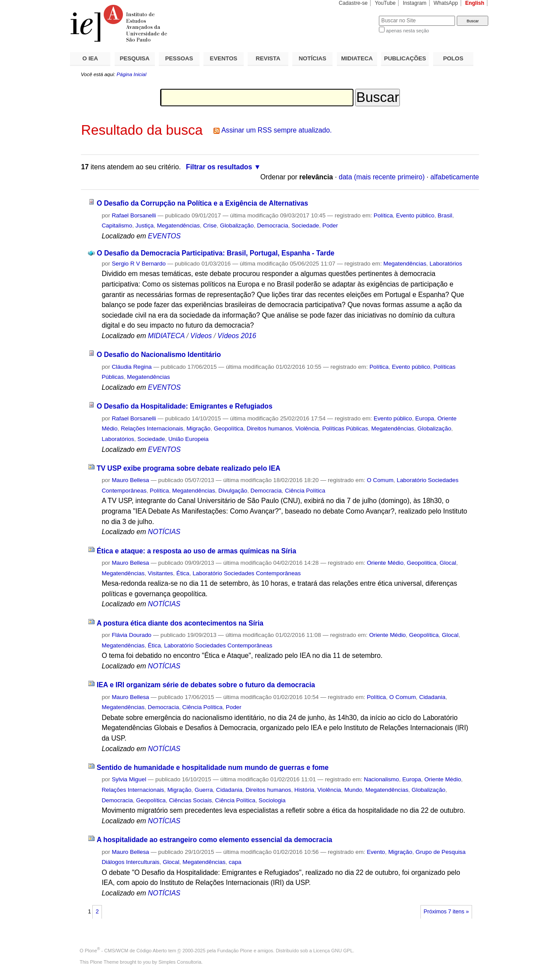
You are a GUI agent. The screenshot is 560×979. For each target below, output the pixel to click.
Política (383, 215)
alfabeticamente (455, 177)
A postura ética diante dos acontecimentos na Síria (180, 623)
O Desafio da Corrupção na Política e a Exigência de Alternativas (202, 203)
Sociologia (272, 800)
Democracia (272, 226)
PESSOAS (179, 58)
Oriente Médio (385, 563)
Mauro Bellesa (130, 480)
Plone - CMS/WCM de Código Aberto (126, 951)
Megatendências (178, 226)
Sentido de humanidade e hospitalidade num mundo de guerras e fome (213, 767)
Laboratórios (446, 264)
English (475, 3)
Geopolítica (229, 428)
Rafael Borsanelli (134, 215)
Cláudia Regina (131, 367)
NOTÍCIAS (313, 58)
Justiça (145, 226)
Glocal (448, 563)
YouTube (385, 3)
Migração (198, 428)
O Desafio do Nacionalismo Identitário (159, 355)
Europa (425, 418)
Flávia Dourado (131, 635)
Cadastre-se (353, 3)
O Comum (380, 480)
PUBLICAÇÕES (405, 58)
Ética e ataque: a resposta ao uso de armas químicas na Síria (196, 551)
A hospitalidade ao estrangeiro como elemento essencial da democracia (214, 840)
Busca (358, 16)
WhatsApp (446, 3)
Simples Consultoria (180, 962)
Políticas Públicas (345, 428)
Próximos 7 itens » (446, 912)
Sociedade (305, 226)
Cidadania (432, 697)
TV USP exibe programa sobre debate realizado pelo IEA (189, 468)
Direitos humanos (269, 428)
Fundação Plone (235, 951)
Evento (376, 852)
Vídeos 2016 (237, 336)
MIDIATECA (357, 58)
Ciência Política (305, 491)
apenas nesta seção (407, 31)
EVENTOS (224, 58)
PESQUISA (135, 58)
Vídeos (201, 336)
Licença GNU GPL (333, 951)
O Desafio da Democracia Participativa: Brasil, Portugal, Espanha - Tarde (215, 253)
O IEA (90, 58)
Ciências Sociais (190, 800)
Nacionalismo (381, 779)
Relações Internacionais (152, 428)
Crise (210, 226)
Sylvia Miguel (129, 779)
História (304, 790)
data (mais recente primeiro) (382, 177)
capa (235, 862)
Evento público (415, 215)
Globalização (237, 226)
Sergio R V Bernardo (138, 264)
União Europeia (189, 439)
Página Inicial (131, 74)
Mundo (353, 790)
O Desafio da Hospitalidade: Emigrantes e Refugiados (185, 406)
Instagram (415, 3)
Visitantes (161, 573)
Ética (183, 573)
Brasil (445, 215)
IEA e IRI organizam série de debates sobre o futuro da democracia (206, 685)
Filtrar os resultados (219, 167)
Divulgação (233, 491)
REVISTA (268, 58)
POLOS (453, 58)
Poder (330, 226)
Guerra (204, 790)
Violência (307, 428)
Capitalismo (117, 226)
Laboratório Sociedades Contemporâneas (247, 573)
